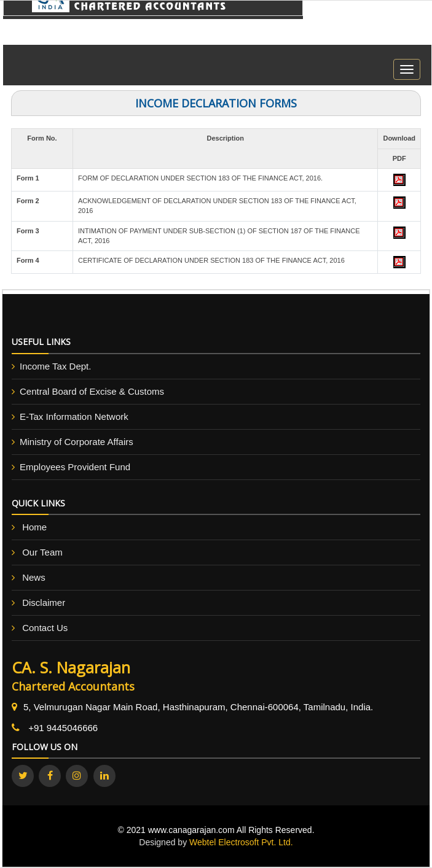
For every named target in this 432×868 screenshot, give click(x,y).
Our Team (42, 552)
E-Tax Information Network (74, 417)
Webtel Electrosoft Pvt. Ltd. (241, 842)
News (34, 577)
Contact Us (45, 628)
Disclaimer (44, 603)
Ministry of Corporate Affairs (77, 442)
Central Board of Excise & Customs (92, 391)
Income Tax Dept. (55, 366)
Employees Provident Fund (75, 467)
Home (34, 527)
